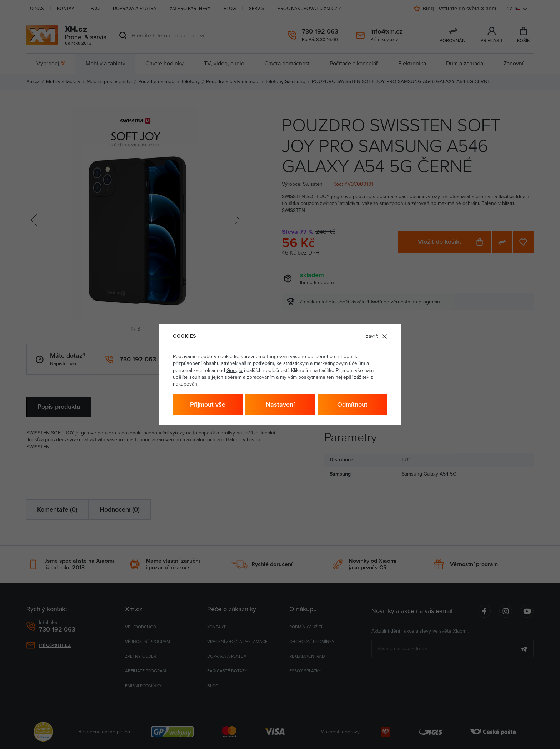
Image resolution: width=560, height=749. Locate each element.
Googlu (234, 370)
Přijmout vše (208, 404)
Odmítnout (352, 404)
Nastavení (280, 404)
